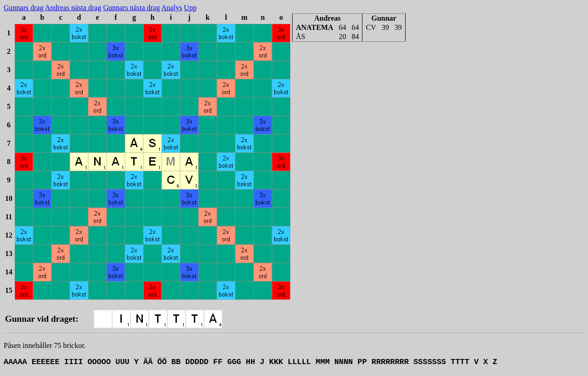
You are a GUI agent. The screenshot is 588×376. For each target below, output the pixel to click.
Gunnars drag (24, 8)
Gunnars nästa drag (131, 8)
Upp (190, 8)
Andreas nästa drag (73, 8)
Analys (172, 8)
